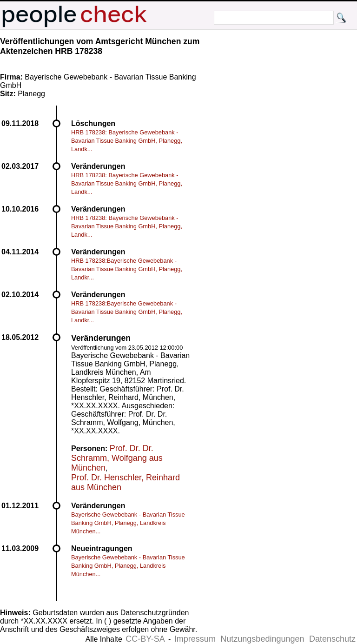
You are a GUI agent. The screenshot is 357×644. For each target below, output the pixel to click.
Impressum (195, 639)
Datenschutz (332, 639)
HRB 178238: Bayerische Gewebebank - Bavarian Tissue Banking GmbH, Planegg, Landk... (127, 141)
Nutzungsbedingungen (262, 639)
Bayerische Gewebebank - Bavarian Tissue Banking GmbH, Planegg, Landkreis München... (128, 523)
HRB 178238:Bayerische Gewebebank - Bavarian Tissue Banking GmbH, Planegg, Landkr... (127, 269)
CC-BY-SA (145, 639)
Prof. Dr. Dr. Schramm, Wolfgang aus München (117, 458)
